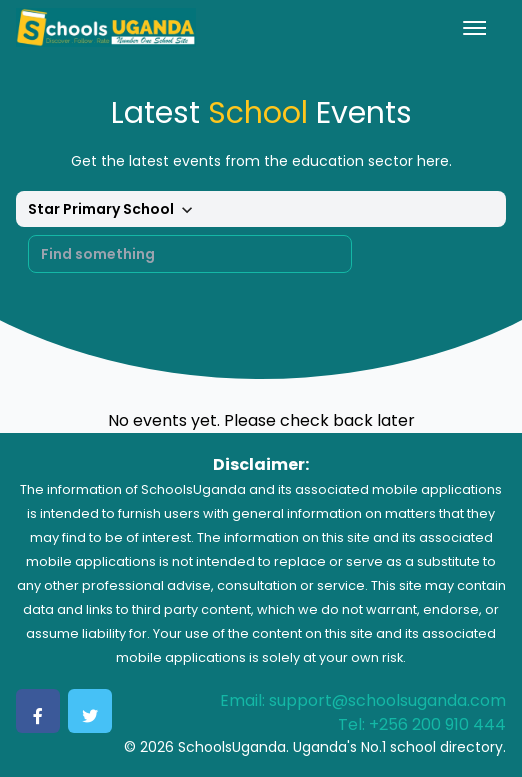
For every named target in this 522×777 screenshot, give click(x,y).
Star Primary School (113, 210)
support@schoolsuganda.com (387, 700)
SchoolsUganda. (233, 747)
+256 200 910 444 (437, 724)
